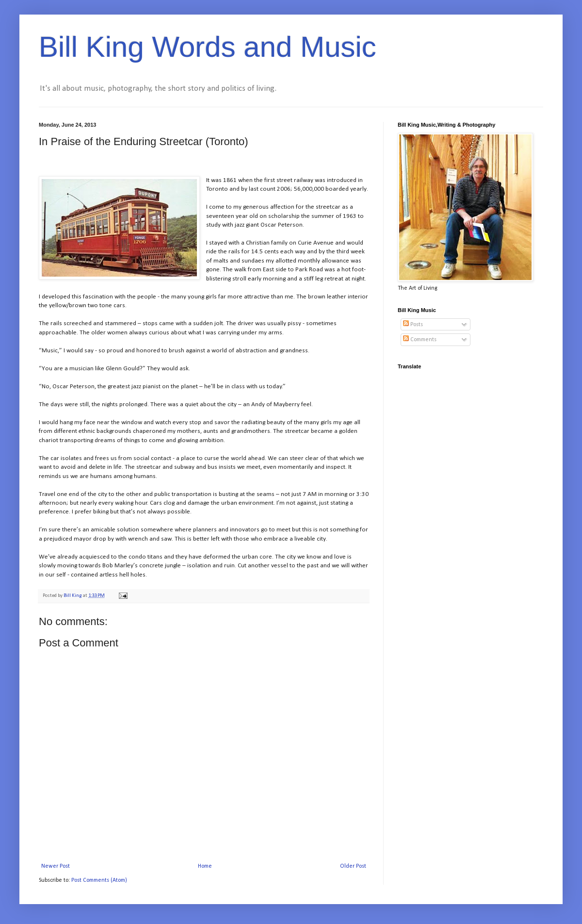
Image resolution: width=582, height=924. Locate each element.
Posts (413, 325)
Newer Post (56, 866)
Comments (420, 340)
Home (205, 866)
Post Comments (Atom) (99, 880)
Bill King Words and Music (208, 47)
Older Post (353, 866)
